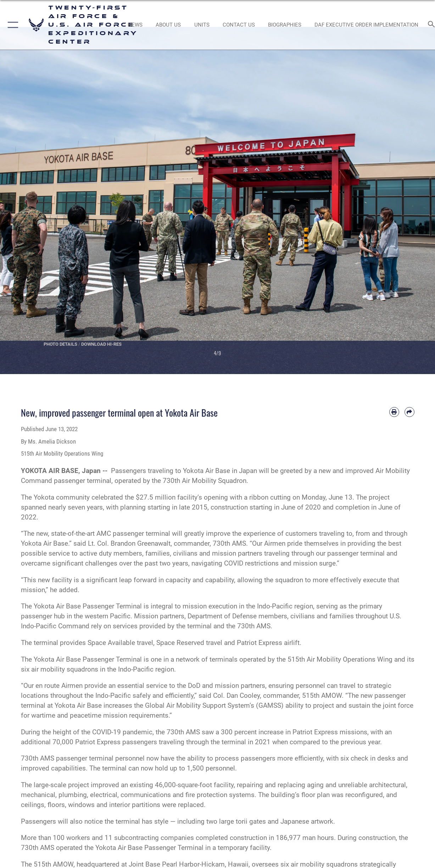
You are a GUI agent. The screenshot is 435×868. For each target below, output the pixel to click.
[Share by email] (409, 412)
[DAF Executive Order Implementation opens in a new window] (366, 25)
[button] (12, 25)
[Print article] (394, 412)
